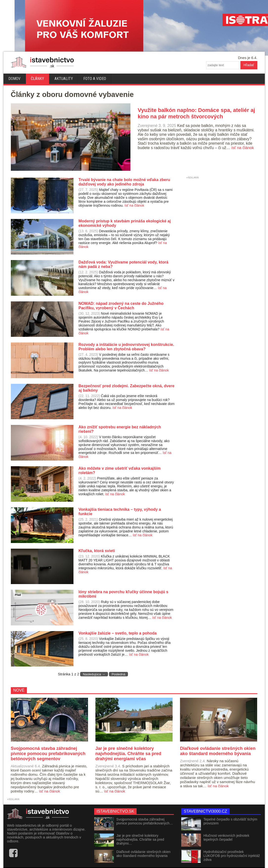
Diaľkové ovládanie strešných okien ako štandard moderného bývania (143, 854)
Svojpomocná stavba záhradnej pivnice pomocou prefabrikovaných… (145, 821)
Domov (14, 79)
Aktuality (64, 79)
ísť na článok (242, 148)
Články (37, 79)
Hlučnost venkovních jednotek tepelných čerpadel (226, 837)
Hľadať (249, 65)
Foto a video (95, 79)
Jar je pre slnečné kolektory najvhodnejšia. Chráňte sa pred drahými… (140, 839)
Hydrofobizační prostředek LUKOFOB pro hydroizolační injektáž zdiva (232, 856)
